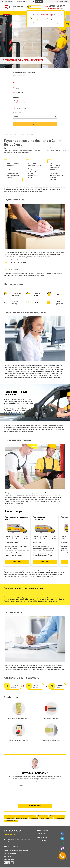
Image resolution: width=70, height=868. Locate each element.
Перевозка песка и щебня (11, 821)
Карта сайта (7, 856)
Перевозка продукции (22, 818)
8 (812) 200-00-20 (57, 6)
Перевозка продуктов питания (28, 816)
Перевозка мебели (9, 818)
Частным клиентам (7, 1)
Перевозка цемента (60, 818)
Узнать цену (17, 562)
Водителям (31, 1)
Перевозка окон (34, 818)
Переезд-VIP (39, 1)
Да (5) (33, 19)
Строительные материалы (11, 816)
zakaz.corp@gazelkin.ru (12, 847)
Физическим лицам (43, 830)
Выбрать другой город (45, 19)
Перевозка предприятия (46, 818)
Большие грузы (41, 841)
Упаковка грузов (42, 837)
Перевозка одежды (43, 816)
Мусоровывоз (41, 834)
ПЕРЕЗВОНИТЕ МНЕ (35, 806)
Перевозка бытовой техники (57, 816)
